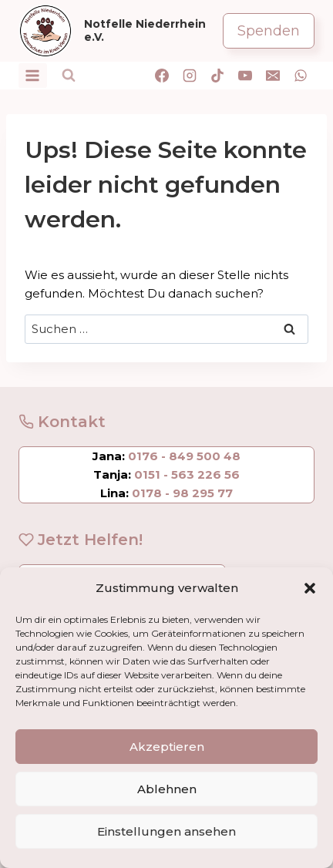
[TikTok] (217, 76)
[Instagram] (190, 76)
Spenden (269, 31)
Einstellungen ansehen (166, 831)
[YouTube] (245, 76)
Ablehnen (167, 789)
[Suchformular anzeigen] (69, 76)
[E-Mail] (273, 76)
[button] (310, 588)
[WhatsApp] (301, 76)
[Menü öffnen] (33, 75)
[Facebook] (162, 76)
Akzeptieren (167, 747)
